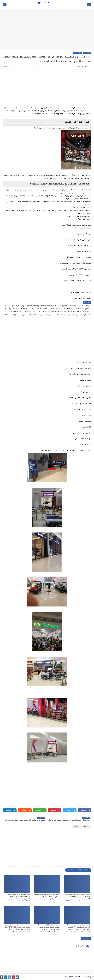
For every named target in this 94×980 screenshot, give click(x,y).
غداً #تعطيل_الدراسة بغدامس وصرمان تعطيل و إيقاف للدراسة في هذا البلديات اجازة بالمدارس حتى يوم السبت (49, 312)
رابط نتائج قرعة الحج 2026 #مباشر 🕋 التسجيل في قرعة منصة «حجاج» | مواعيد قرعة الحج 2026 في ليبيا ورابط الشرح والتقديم (46, 306)
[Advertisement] (47, 30)
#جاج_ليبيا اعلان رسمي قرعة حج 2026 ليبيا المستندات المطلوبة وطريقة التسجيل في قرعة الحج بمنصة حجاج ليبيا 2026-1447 (46, 309)
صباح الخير (44, 3)
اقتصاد (87, 53)
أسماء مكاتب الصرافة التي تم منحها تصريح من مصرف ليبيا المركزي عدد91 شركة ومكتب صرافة (47, 897)
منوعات (77, 53)
